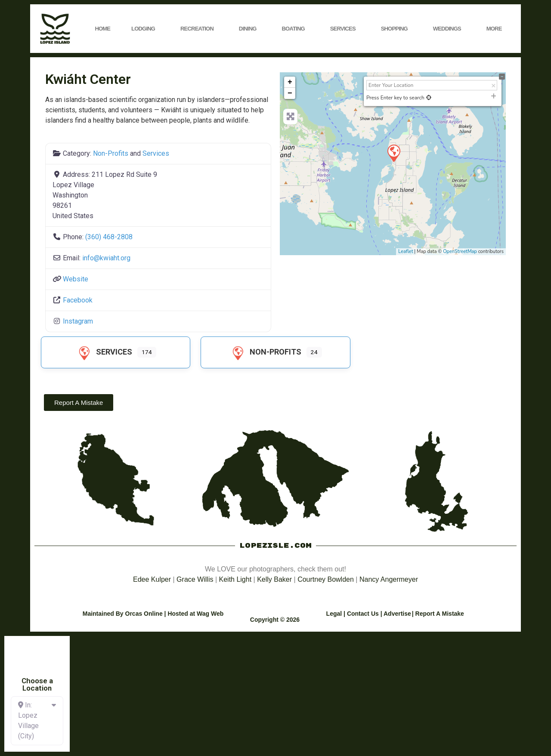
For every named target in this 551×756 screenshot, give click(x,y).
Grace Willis (195, 579)
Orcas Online (144, 614)
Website (76, 279)
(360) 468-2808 (109, 237)
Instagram (78, 321)
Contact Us (363, 614)
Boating (295, 29)
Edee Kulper (152, 579)
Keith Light (235, 579)
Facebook (78, 300)
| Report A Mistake (438, 614)
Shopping (396, 29)
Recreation (199, 29)
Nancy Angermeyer (389, 579)
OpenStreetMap (460, 251)
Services (345, 29)
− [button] (290, 93)
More (496, 29)
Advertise (397, 614)
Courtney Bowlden (326, 579)
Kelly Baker (274, 579)
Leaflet (406, 251)
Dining (250, 29)
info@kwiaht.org (106, 258)
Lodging (145, 29)
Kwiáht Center (88, 79)
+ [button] (290, 82)
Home (102, 29)
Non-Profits (111, 153)
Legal (334, 614)
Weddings (449, 29)
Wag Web (210, 614)
